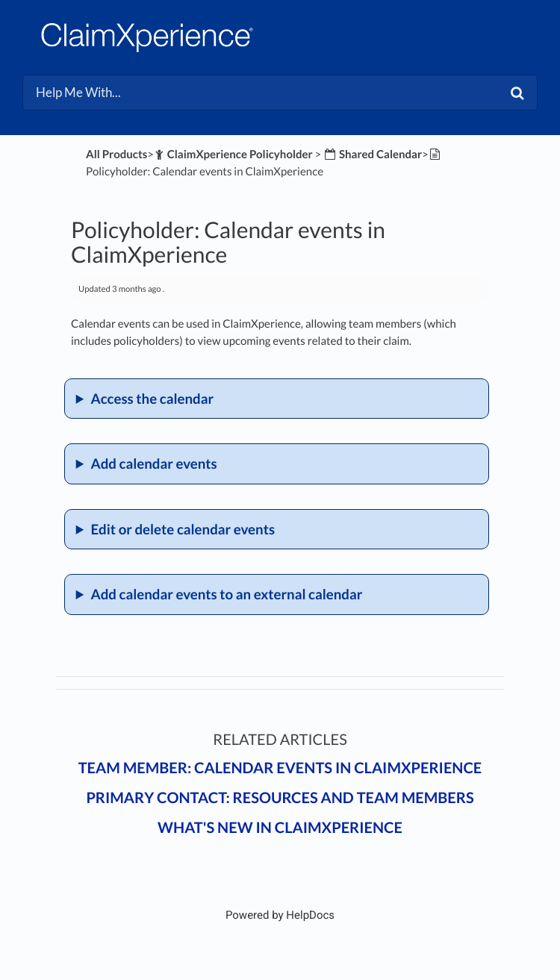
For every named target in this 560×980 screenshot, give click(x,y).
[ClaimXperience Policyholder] (233, 155)
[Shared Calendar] (373, 155)
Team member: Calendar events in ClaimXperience (280, 768)
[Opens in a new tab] (280, 915)
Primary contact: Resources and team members (280, 798)
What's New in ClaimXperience (280, 828)
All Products (116, 155)
